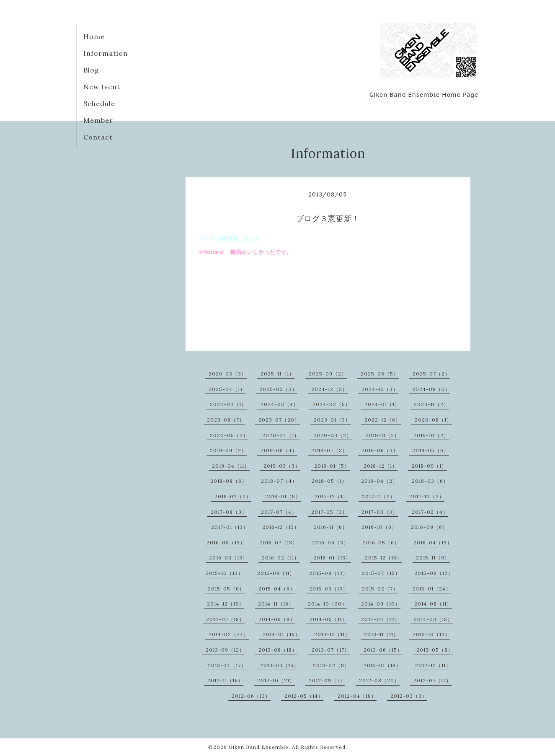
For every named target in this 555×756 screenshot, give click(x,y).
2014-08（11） (433, 604)
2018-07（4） (279, 481)
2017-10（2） (427, 496)
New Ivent (102, 87)
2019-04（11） (231, 466)
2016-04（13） (433, 542)
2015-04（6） (277, 589)
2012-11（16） (225, 680)
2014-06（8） (277, 619)
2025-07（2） (431, 374)
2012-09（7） (327, 680)
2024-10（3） (380, 389)
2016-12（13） (281, 527)
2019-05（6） (431, 450)
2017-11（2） (379, 496)
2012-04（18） (357, 696)
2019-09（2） (228, 450)
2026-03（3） (228, 374)
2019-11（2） (383, 435)
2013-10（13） (431, 634)
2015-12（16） (383, 558)
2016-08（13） (226, 542)
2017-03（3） (380, 512)
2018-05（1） (329, 481)
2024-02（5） (332, 404)
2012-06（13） (251, 696)
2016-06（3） (330, 542)
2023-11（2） (431, 404)
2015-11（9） (433, 558)
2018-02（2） (233, 496)
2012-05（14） (304, 696)
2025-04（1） (227, 389)
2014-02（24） (229, 634)
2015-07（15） (381, 573)
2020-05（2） (229, 435)
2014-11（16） (276, 604)
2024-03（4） (280, 404)
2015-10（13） (225, 573)
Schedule (99, 104)
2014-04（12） (381, 619)
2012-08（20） (379, 680)
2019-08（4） (279, 450)
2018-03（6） (430, 481)
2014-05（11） (328, 619)
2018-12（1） (381, 466)
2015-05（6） (226, 589)
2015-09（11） (276, 573)
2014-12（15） (226, 604)
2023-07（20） (279, 420)
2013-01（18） (382, 665)
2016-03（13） (228, 558)
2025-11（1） (277, 374)
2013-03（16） (280, 665)
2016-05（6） (381, 542)
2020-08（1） (433, 420)
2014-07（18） (225, 619)
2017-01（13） (230, 527)
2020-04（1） (281, 435)
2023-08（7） (226, 420)
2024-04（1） (228, 404)
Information (106, 53)
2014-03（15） (433, 619)
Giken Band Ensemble (259, 747)
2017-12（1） (331, 496)
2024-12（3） (329, 389)
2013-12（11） (332, 634)
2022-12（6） (383, 420)
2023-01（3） (332, 420)
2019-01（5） (332, 466)
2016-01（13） (332, 558)
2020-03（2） (333, 435)
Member (98, 120)
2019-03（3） (282, 466)
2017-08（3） (229, 512)
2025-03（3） (278, 389)
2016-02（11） (281, 558)
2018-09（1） (429, 466)
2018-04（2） (379, 481)
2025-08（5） (380, 374)
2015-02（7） (380, 589)
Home (94, 36)
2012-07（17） (432, 680)
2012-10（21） (276, 680)
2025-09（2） (328, 374)
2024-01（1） (382, 404)
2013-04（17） (227, 665)
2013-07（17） (331, 650)
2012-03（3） (409, 696)
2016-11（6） (331, 527)
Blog (91, 70)
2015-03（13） (329, 589)
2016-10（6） (379, 527)
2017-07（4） (279, 512)
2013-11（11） (381, 634)
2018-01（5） (283, 496)
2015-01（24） (432, 589)
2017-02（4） (430, 512)
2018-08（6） (229, 481)
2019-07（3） (329, 450)
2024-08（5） (431, 389)
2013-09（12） (225, 650)
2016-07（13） (279, 542)
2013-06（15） (383, 650)
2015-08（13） (329, 573)
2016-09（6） (429, 527)
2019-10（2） (431, 435)
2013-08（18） (278, 650)
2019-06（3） (380, 450)
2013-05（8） (435, 650)
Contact (98, 137)
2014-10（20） (328, 604)
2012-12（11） (433, 665)
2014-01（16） (281, 634)
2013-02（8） (331, 665)
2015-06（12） (434, 573)
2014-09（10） (381, 604)
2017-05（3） (329, 512)
